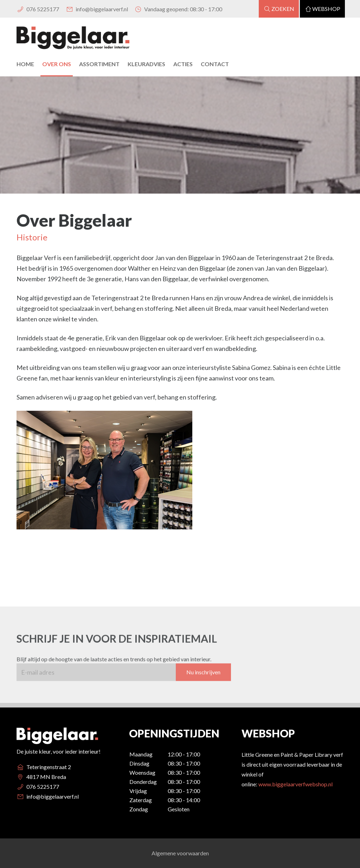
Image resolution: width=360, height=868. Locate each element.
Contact (215, 64)
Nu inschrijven (203, 678)
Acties (183, 64)
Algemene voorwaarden (180, 853)
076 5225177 (38, 9)
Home (25, 64)
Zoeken (279, 9)
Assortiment (99, 64)
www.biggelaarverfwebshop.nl (295, 784)
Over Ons (57, 64)
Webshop (322, 9)
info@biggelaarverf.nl (97, 9)
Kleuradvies (146, 64)
